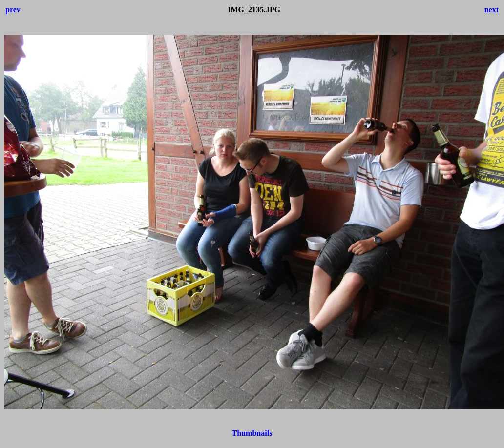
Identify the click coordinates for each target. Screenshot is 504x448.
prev (13, 10)
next (492, 10)
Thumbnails (252, 433)
